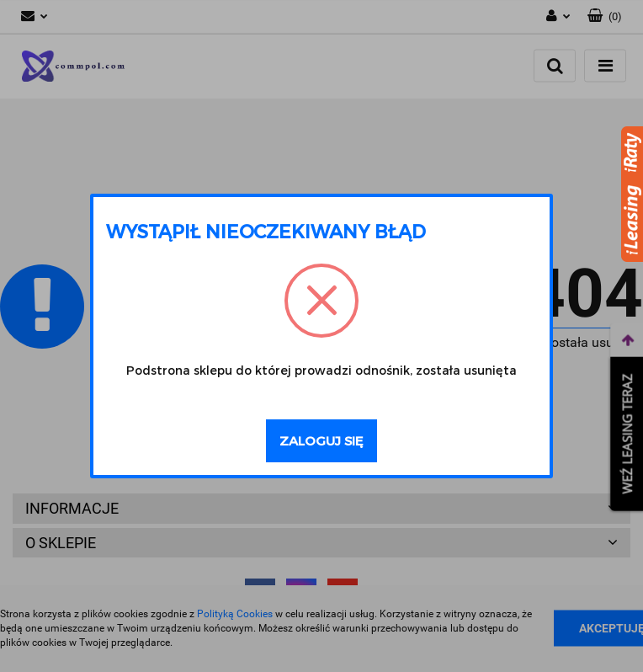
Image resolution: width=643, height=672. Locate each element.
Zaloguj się (321, 440)
